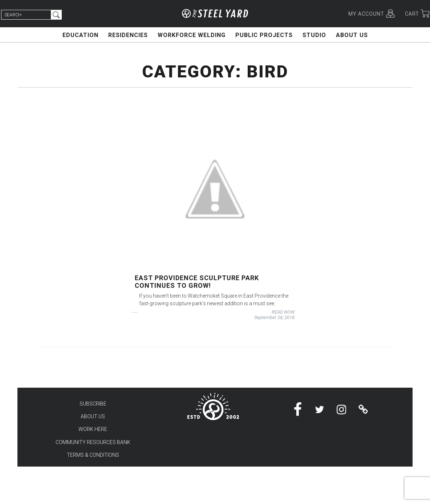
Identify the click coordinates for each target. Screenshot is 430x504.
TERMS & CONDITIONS (93, 455)
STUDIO (314, 35)
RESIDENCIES (128, 35)
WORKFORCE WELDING (192, 35)
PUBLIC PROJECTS (264, 35)
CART (412, 14)
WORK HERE (93, 429)
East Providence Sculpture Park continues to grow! (197, 282)
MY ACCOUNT (366, 14)
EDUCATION (80, 35)
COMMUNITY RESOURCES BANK (93, 442)
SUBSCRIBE (93, 404)
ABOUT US (352, 35)
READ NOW (283, 312)
